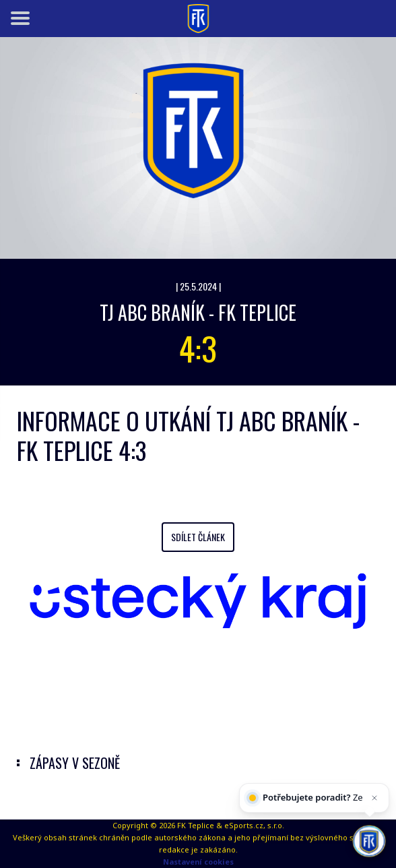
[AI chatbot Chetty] (369, 839)
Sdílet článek (198, 537)
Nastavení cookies (198, 862)
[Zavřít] (373, 811)
